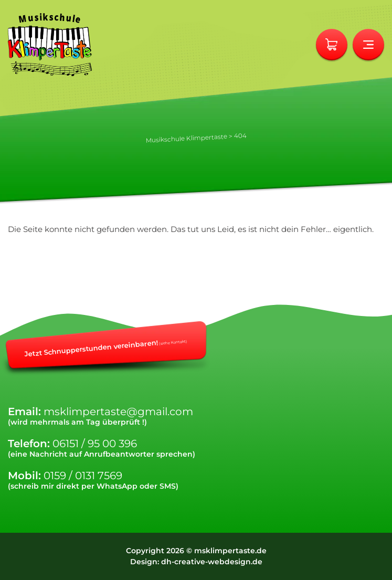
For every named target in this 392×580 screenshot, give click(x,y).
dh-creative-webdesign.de (212, 562)
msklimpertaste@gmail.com (118, 412)
